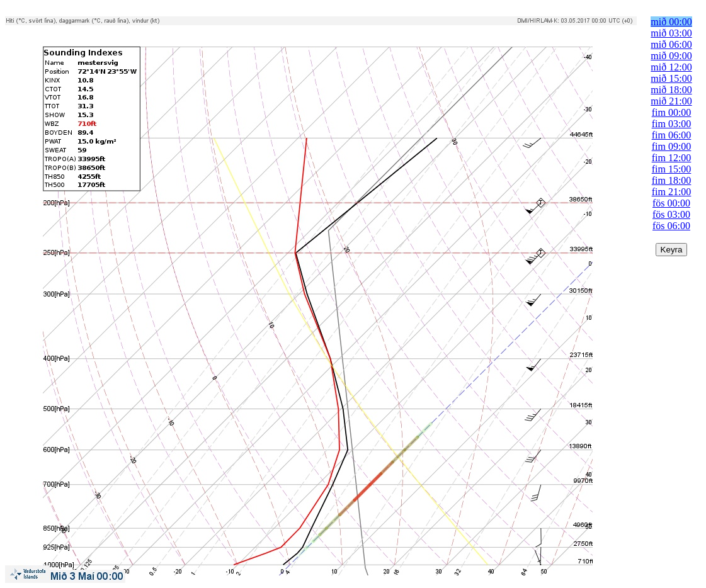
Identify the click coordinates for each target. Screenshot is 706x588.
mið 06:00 (671, 44)
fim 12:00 (672, 158)
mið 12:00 (671, 67)
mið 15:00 (671, 78)
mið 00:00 (671, 22)
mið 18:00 (671, 90)
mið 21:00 (671, 101)
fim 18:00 (672, 180)
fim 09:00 (672, 146)
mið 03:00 (671, 33)
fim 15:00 (672, 169)
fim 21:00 (672, 192)
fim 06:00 (672, 135)
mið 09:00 (671, 56)
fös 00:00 (671, 203)
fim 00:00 (672, 112)
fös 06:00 (671, 226)
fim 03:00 (672, 124)
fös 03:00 (671, 214)
